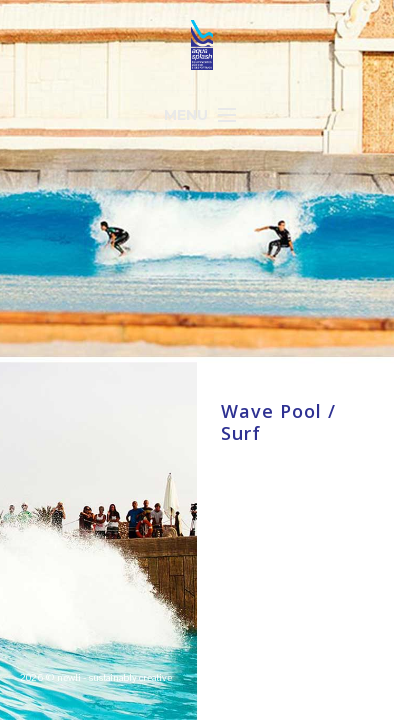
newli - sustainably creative (114, 677)
